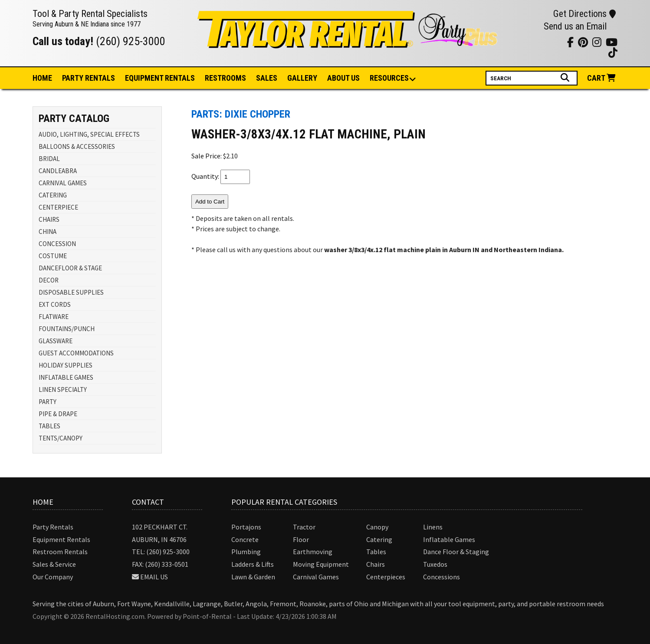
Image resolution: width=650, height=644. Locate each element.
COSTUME (53, 256)
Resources (390, 78)
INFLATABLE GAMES (66, 377)
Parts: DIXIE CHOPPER (241, 114)
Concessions (442, 577)
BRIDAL (49, 159)
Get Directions (584, 14)
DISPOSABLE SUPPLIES (71, 292)
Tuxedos (435, 564)
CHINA (48, 232)
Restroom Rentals (60, 552)
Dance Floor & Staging (456, 552)
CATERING (53, 195)
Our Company (53, 577)
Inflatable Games (449, 539)
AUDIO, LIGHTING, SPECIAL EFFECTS (89, 134)
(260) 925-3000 (131, 41)
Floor (301, 539)
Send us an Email (575, 26)
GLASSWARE (56, 341)
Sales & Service (54, 564)
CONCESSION (57, 244)
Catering (379, 539)
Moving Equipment (321, 564)
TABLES (49, 426)
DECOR (49, 280)
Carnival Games (316, 577)
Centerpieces (386, 577)
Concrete (245, 539)
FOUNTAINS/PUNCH (67, 329)
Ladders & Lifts (253, 564)
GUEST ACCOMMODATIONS (76, 353)
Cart (602, 78)
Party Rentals (53, 527)
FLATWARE (54, 317)
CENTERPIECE (58, 207)
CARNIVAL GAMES (63, 183)
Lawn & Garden (253, 577)
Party (89, 78)
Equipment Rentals (61, 539)
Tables (376, 552)
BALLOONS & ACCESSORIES (77, 146)
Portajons (246, 527)
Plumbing (246, 552)
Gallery (302, 78)
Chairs (376, 564)
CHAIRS (49, 219)
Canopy (377, 527)
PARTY (48, 402)
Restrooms (225, 78)
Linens (433, 527)
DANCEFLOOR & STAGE (70, 268)
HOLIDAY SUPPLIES (66, 365)
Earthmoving (313, 552)
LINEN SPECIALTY (63, 389)
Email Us (154, 577)
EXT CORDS (55, 304)
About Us (343, 78)
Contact (148, 502)
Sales (267, 78)
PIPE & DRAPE (58, 414)
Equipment (160, 78)
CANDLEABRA (58, 171)
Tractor (304, 527)
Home (42, 78)
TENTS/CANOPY (61, 438)
